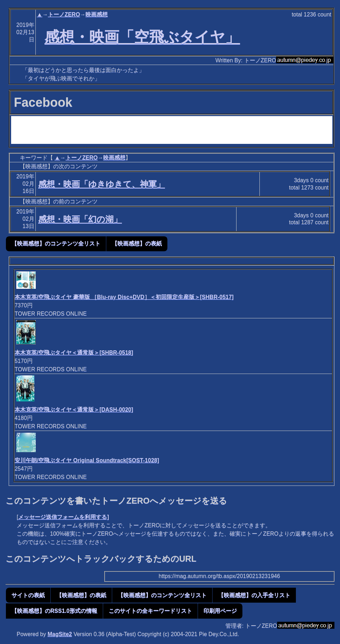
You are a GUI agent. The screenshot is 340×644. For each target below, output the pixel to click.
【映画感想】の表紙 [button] (137, 243)
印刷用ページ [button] (220, 611)
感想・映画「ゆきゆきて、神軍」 (102, 184)
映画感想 (97, 14)
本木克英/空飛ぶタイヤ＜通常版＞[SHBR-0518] (74, 353)
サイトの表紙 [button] (28, 595)
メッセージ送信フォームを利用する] (63, 517)
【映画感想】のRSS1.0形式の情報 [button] (54, 611)
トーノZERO (64, 14)
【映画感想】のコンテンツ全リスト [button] (56, 243)
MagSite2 (60, 634)
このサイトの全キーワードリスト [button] (150, 611)
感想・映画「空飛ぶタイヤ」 (142, 37)
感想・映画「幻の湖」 (80, 219)
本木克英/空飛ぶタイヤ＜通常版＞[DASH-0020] (74, 410)
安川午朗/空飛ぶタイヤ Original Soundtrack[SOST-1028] (87, 460)
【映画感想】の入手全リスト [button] (254, 595)
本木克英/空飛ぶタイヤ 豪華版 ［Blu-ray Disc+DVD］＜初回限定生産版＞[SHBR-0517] (124, 297)
